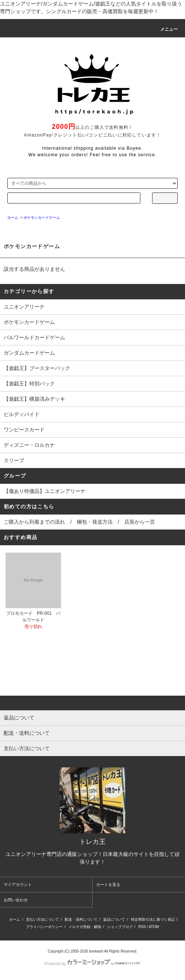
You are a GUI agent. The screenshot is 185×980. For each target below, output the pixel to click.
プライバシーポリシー (44, 927)
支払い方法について (42, 919)
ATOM (154, 927)
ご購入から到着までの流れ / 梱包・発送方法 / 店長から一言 (79, 522)
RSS (142, 927)
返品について (114, 919)
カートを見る (108, 884)
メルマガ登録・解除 (85, 927)
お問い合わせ (16, 900)
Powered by (92, 964)
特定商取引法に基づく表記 (153, 919)
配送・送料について (81, 919)
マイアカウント (18, 884)
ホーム (15, 919)
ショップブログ (120, 927)
